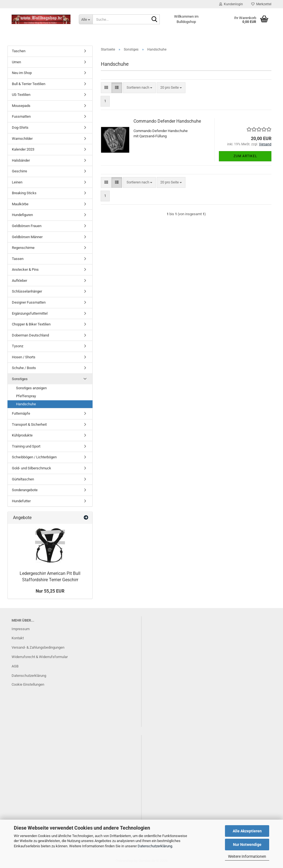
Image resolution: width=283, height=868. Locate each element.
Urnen (16, 62)
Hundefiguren (22, 215)
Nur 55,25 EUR (50, 591)
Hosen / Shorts (24, 357)
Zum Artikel (245, 156)
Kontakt (18, 638)
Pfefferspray (26, 396)
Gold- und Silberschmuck (32, 468)
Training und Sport (26, 446)
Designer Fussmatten (29, 302)
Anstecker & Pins (25, 269)
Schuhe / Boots (24, 368)
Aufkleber (19, 281)
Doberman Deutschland (30, 335)
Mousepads (21, 106)
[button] (106, 88)
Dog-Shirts (20, 127)
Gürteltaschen (23, 479)
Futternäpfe (21, 413)
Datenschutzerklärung (155, 846)
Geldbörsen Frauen (27, 226)
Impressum (21, 629)
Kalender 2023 (23, 149)
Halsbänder (21, 160)
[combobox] (139, 88)
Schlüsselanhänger (27, 291)
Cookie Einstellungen (28, 684)
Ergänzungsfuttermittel (30, 313)
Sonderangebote (25, 490)
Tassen (18, 259)
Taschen (19, 51)
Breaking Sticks (24, 193)
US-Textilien (21, 95)
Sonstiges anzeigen (31, 388)
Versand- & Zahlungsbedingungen (38, 647)
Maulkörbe (20, 204)
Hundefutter (21, 501)
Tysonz (18, 346)
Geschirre (19, 171)
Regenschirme (23, 248)
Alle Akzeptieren (247, 831)
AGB (15, 666)
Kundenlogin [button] (231, 4)
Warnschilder (22, 139)
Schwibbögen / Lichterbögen (34, 457)
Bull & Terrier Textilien (29, 84)
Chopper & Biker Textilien (31, 324)
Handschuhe (26, 404)
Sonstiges (20, 379)
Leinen (17, 182)
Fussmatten (21, 116)
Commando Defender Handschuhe (167, 121)
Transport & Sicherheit (29, 424)
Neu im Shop (22, 73)
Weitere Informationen (247, 856)
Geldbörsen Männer (27, 237)
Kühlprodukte (22, 435)
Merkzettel (261, 4)
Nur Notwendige (247, 845)
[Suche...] (86, 19)
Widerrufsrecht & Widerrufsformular (40, 657)
